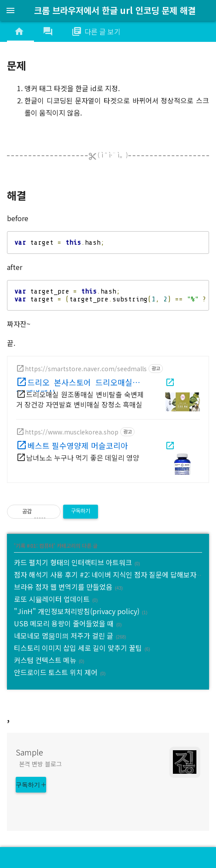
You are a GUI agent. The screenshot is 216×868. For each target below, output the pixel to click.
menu (10, 10)
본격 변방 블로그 (40, 764)
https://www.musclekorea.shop (72, 432)
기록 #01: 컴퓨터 (35, 545)
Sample (29, 752)
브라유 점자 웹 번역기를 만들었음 (63, 587)
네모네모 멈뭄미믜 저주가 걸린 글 (64, 636)
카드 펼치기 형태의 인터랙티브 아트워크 (73, 562)
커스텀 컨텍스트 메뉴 (45, 660)
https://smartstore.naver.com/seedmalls (86, 369)
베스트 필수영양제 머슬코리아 (78, 445)
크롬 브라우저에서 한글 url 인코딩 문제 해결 (115, 10)
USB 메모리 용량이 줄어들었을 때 (64, 623)
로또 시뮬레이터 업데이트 (52, 599)
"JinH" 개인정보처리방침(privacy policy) (77, 611)
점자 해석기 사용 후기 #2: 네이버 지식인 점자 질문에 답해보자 (105, 574)
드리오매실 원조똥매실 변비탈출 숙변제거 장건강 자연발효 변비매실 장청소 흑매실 (80, 399)
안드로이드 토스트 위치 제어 (56, 672)
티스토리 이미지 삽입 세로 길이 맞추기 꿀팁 (78, 648)
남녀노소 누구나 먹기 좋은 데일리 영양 (83, 458)
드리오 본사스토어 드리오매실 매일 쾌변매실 (80, 384)
